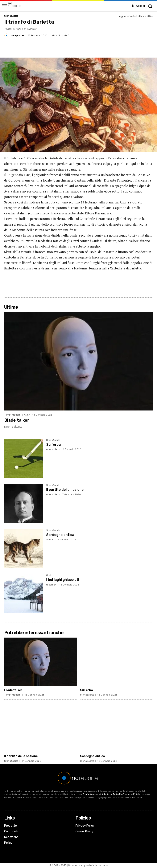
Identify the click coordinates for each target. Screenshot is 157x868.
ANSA (27, 415)
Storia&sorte (11, 16)
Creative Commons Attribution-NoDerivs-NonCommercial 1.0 (110, 794)
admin (50, 540)
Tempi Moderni (13, 415)
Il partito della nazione (65, 490)
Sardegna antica (60, 535)
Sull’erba (53, 445)
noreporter (18, 36)
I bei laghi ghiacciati (63, 580)
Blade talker (17, 420)
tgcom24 (51, 585)
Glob (49, 575)
